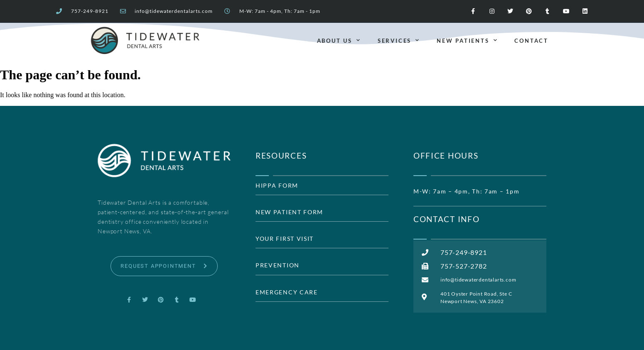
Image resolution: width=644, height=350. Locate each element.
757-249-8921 (90, 11)
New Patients (467, 40)
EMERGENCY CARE (287, 292)
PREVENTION (278, 265)
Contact (531, 41)
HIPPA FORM (277, 186)
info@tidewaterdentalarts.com (174, 11)
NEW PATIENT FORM (289, 212)
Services (399, 40)
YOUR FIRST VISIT (285, 239)
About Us (339, 40)
